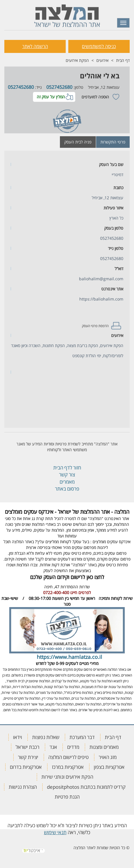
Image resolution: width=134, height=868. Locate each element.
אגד (53, 747)
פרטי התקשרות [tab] (113, 142)
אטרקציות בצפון (109, 767)
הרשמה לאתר (35, 46)
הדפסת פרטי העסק (95, 326)
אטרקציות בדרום (26, 767)
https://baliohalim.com (101, 299)
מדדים (73, 747)
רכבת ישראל (27, 747)
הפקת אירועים (77, 60)
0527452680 (59, 87)
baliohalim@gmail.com (101, 279)
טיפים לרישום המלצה (68, 757)
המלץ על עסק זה (51, 97)
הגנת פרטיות (67, 797)
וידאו (18, 737)
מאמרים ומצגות (104, 747)
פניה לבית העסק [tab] (78, 142)
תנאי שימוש (55, 832)
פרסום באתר (67, 489)
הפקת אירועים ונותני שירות (67, 777)
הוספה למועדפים (95, 97)
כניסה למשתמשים (99, 46)
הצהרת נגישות (23, 787)
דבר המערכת (82, 737)
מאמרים (67, 482)
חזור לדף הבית (67, 468)
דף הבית (123, 60)
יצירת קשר (28, 757)
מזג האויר (108, 757)
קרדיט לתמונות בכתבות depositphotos (86, 787)
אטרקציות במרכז (68, 767)
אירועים (102, 60)
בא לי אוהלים (100, 76)
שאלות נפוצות (46, 737)
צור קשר (67, 474)
